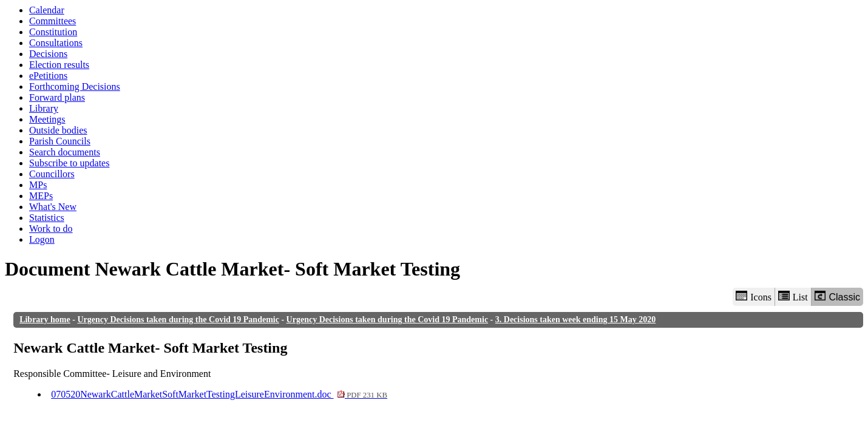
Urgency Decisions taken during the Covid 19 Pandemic (178, 320)
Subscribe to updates (69, 163)
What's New (53, 207)
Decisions (48, 54)
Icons (753, 296)
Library (44, 108)
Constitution (53, 32)
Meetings (47, 119)
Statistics (47, 218)
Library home (45, 320)
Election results (59, 65)
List (793, 296)
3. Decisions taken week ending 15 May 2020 (575, 320)
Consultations (56, 43)
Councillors (52, 174)
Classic (837, 296)
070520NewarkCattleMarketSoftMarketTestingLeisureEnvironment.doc (219, 394)
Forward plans (57, 97)
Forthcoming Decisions (75, 86)
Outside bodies (58, 130)
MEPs (41, 196)
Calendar (47, 10)
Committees (53, 21)
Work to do (51, 229)
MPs (38, 185)
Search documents (65, 152)
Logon (42, 239)
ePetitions (48, 76)
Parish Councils (60, 141)
